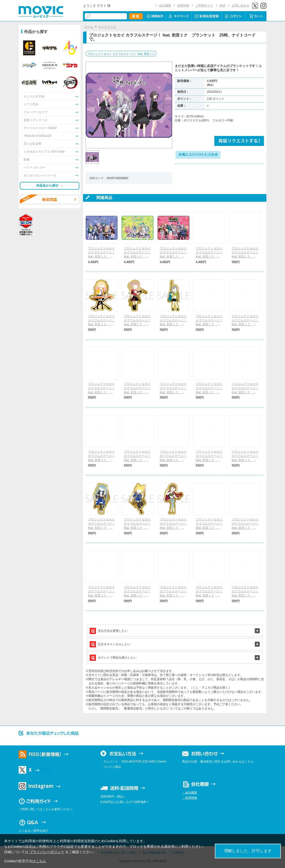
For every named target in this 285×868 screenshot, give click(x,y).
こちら (41, 861)
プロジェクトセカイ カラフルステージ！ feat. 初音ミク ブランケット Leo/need (101, 257)
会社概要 (165, 5)
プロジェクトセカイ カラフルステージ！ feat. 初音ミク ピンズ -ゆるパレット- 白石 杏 (173, 460)
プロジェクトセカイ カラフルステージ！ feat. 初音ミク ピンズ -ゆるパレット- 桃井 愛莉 (173, 392)
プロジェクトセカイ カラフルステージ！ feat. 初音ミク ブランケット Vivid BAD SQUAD (173, 257)
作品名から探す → (50, 185)
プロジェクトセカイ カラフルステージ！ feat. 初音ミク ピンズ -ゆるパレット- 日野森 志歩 (173, 324)
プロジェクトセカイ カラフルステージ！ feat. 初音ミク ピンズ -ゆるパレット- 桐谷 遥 (137, 392)
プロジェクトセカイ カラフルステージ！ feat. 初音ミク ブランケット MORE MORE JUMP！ (137, 257)
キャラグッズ (107, 27)
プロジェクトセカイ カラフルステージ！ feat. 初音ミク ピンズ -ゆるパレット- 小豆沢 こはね (137, 460)
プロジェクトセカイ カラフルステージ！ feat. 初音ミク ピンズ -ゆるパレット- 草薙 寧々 (101, 595)
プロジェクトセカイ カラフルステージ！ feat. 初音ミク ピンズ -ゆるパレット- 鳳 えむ (245, 528)
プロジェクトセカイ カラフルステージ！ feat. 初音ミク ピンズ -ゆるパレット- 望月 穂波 (137, 324)
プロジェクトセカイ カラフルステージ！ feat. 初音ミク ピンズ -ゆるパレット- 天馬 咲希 (101, 324)
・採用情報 (190, 798)
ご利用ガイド (204, 5)
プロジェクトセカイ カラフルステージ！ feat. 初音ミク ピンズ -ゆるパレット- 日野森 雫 (209, 392)
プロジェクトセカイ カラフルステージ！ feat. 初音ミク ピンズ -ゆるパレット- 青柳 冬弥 (245, 460)
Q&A (222, 5)
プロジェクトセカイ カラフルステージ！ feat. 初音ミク (121, 54)
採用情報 (183, 5)
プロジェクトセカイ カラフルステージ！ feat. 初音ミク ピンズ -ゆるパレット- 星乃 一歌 (245, 257)
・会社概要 (190, 793)
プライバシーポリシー (47, 852)
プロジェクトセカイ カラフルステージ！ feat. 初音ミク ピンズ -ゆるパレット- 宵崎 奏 (245, 595)
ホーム (89, 27)
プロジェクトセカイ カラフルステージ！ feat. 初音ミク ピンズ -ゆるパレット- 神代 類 (137, 595)
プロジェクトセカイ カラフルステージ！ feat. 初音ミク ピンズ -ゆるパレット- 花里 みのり (101, 392)
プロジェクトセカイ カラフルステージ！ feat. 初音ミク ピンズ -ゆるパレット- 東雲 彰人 (209, 460)
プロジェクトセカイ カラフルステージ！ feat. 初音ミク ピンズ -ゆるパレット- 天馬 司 (209, 528)
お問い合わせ (241, 5)
